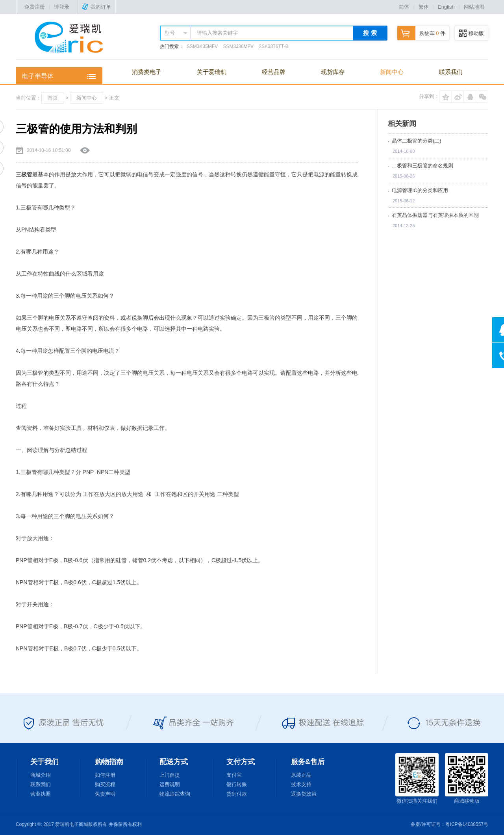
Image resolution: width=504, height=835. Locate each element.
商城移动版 (467, 779)
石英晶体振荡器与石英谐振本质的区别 (435, 215)
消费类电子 (147, 72)
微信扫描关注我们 (417, 779)
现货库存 (333, 72)
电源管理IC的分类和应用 (420, 190)
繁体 (424, 7)
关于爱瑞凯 (212, 72)
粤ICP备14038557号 (467, 824)
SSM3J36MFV (238, 46)
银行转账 (237, 784)
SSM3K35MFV (202, 46)
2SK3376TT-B (273, 46)
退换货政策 (304, 794)
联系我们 (451, 72)
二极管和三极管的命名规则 (422, 166)
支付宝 (234, 775)
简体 (404, 7)
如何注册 (105, 775)
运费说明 (170, 784)
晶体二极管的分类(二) (417, 141)
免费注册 (35, 7)
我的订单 (96, 7)
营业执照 (41, 794)
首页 (53, 98)
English (446, 7)
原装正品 (301, 775)
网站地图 (474, 7)
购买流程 (105, 784)
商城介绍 (41, 775)
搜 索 (370, 33)
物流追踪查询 (175, 794)
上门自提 (170, 775)
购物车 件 (421, 33)
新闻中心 (392, 72)
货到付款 (237, 794)
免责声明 (105, 794)
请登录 (62, 7)
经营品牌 (274, 72)
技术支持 (301, 784)
